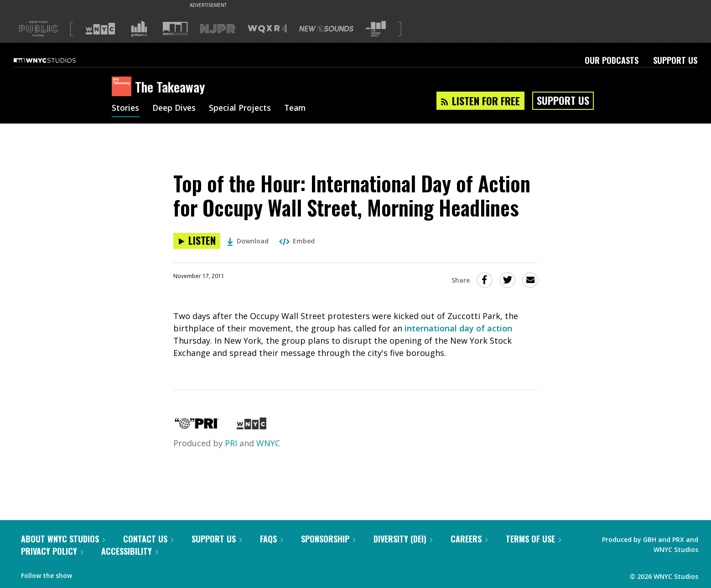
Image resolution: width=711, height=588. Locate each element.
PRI (231, 443)
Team (299, 108)
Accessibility (130, 551)
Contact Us (148, 539)
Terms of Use (533, 539)
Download (248, 241)
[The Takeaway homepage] (123, 87)
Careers (469, 539)
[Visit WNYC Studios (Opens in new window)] (175, 28)
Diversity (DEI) (403, 539)
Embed (297, 241)
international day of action (458, 328)
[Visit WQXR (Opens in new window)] (267, 29)
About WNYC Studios (63, 539)
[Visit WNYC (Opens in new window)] (100, 29)
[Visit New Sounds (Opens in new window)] (326, 29)
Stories (126, 108)
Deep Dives (175, 108)
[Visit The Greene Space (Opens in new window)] (376, 29)
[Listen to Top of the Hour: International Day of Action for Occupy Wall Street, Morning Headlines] (197, 241)
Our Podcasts (612, 60)
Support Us (675, 60)
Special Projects (243, 108)
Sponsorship (328, 539)
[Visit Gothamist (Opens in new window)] (139, 29)
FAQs (271, 539)
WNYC (268, 443)
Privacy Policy (52, 551)
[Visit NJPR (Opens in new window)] (218, 29)
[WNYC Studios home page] (56, 60)
